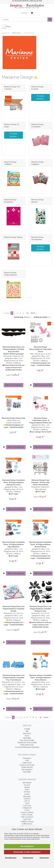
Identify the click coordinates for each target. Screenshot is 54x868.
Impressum (27, 758)
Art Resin (27, 792)
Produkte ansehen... (40, 97)
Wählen (22, 317)
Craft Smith (27, 819)
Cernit (27, 803)
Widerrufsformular (27, 745)
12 (42, 317)
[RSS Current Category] (36, 78)
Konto (27, 736)
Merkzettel (27, 738)
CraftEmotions (27, 824)
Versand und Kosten (27, 765)
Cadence (27, 799)
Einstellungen (11, 858)
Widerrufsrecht (27, 767)
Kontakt (27, 729)
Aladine (27, 787)
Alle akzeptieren (27, 846)
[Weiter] (34, 313)
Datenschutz (27, 763)
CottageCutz (27, 808)
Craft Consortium (27, 817)
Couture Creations (27, 812)
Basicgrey (27, 796)
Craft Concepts (27, 815)
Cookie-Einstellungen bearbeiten (27, 747)
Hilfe (27, 731)
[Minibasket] (32, 13)
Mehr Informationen (14, 385)
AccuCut (27, 785)
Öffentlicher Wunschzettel (27, 743)
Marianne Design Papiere (13, 237)
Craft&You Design (27, 822)
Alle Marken (27, 783)
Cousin (27, 810)
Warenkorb (27, 733)
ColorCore (27, 806)
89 (28, 313)
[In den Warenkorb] (31, 385)
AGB (27, 760)
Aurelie (27, 794)
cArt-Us (27, 801)
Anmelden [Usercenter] (24, 13)
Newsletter (27, 772)
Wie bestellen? (27, 770)
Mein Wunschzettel (27, 740)
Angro (27, 790)
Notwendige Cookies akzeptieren (27, 852)
